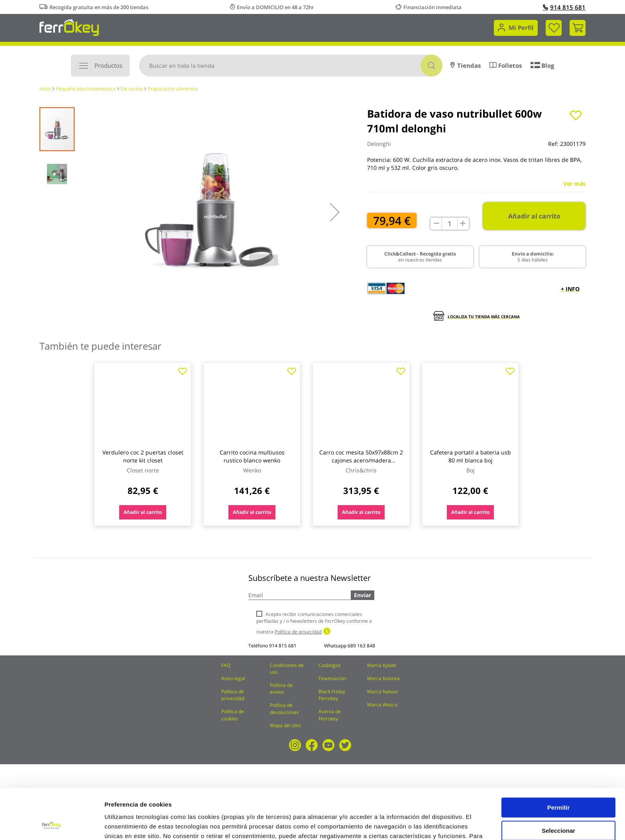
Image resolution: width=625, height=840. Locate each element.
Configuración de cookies (440, 824)
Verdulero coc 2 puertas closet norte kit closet (143, 456)
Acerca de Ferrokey (330, 715)
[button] (335, 212)
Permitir (559, 760)
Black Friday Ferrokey (332, 695)
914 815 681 (564, 7)
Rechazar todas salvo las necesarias (558, 809)
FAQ (226, 665)
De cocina (132, 89)
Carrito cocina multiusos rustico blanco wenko (252, 456)
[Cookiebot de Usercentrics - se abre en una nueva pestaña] (52, 824)
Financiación (332, 678)
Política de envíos (281, 689)
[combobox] (291, 66)
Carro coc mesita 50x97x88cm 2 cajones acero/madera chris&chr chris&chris (361, 460)
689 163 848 (361, 646)
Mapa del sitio (285, 725)
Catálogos (330, 665)
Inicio (45, 89)
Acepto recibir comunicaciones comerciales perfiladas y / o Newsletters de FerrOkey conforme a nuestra (314, 623)
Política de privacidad (233, 695)
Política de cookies (233, 715)
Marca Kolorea (383, 678)
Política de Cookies (231, 798)
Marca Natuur (383, 691)
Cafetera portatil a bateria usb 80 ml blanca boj (471, 456)
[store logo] (69, 27)
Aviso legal (233, 678)
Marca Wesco (382, 705)
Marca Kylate (382, 665)
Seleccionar (558, 783)
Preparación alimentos (173, 89)
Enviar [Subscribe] (363, 595)
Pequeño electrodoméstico (86, 89)
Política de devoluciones (284, 708)
